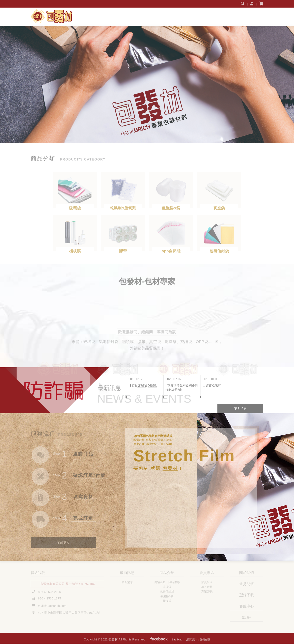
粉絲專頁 (159, 642)
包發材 (54, 16)
